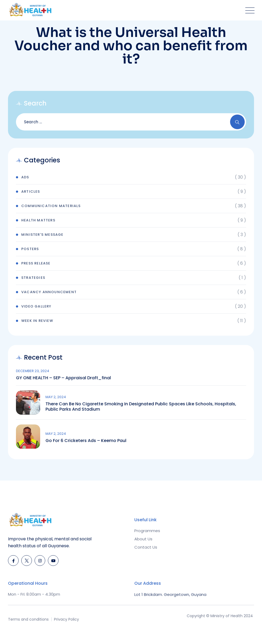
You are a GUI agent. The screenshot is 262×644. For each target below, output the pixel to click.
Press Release (36, 263)
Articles (31, 191)
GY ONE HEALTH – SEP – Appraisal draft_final (63, 378)
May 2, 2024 (56, 397)
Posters (30, 249)
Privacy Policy (66, 619)
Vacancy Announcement (49, 292)
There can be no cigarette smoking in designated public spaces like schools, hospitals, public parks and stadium (141, 407)
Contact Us (146, 547)
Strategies (33, 278)
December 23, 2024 (33, 371)
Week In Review (37, 321)
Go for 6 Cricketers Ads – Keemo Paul (86, 441)
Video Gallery (36, 306)
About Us (143, 539)
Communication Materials (51, 206)
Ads (25, 177)
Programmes (147, 531)
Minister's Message (42, 235)
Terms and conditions (28, 619)
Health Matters (38, 220)
